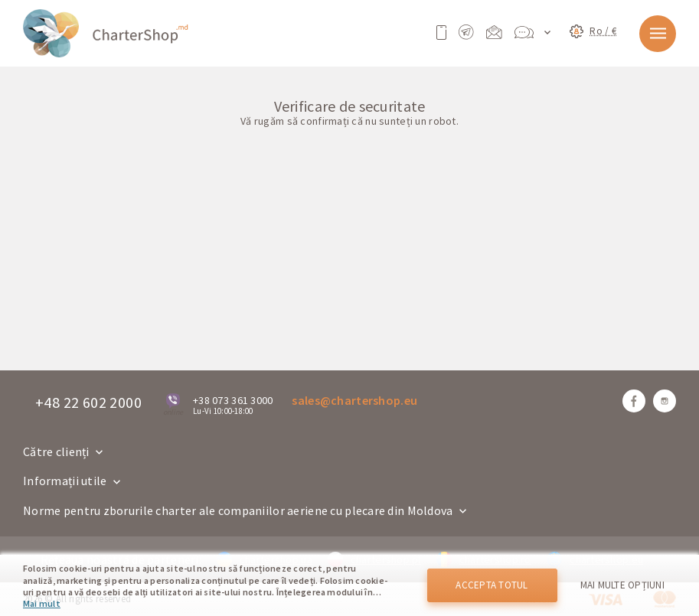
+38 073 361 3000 (233, 400)
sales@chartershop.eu (354, 400)
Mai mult (42, 603)
